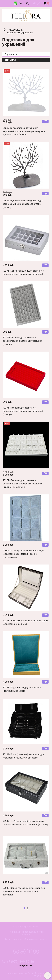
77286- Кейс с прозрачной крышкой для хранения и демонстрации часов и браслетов (24, 891)
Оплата (17, 927)
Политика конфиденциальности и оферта (26, 933)
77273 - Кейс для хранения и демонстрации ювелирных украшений (25, 622)
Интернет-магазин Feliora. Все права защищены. (27, 974)
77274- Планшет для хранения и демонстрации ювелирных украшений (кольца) (23, 341)
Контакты (17, 939)
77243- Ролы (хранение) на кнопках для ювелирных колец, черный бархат (23, 756)
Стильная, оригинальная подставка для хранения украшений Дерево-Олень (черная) (23, 204)
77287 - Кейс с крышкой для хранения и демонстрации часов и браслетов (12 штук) (25, 823)
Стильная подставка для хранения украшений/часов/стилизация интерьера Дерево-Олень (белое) (24, 131)
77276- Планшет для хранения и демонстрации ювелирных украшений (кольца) (23, 411)
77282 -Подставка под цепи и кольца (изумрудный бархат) (22, 689)
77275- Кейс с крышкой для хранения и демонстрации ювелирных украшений (23, 272)
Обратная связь (31, 927)
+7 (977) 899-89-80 (20, 962)
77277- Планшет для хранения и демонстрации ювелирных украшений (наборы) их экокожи (23, 484)
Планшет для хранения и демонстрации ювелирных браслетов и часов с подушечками (23, 554)
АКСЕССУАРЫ (16, 30)
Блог (8, 939)
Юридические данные (35, 939)
